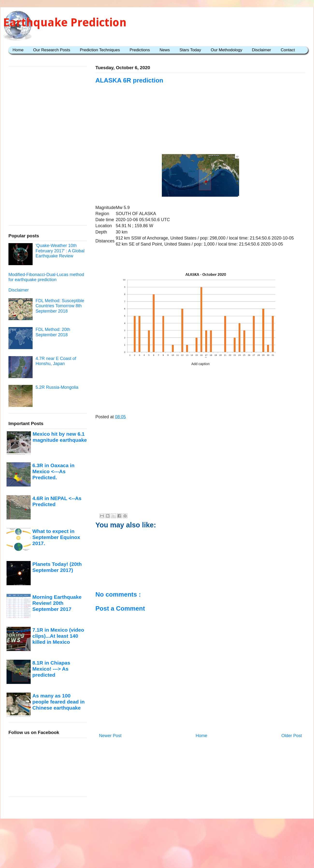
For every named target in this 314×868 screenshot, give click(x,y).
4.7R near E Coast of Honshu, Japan (56, 361)
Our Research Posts (52, 50)
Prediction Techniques (100, 50)
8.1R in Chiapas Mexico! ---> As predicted (51, 669)
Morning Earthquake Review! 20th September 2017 (57, 603)
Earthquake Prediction (65, 22)
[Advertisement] (200, 114)
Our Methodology (227, 50)
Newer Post (110, 736)
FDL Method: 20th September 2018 (53, 332)
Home (18, 50)
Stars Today (190, 50)
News (165, 50)
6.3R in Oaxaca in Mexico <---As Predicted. (53, 471)
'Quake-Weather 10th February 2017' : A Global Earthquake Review (60, 251)
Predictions (140, 50)
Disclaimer (261, 50)
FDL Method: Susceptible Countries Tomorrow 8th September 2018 (60, 306)
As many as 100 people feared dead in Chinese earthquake (58, 702)
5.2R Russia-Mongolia (57, 387)
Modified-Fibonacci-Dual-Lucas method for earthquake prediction (46, 277)
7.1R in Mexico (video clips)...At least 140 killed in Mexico (58, 636)
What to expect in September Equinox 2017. (56, 537)
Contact (288, 50)
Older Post (292, 736)
